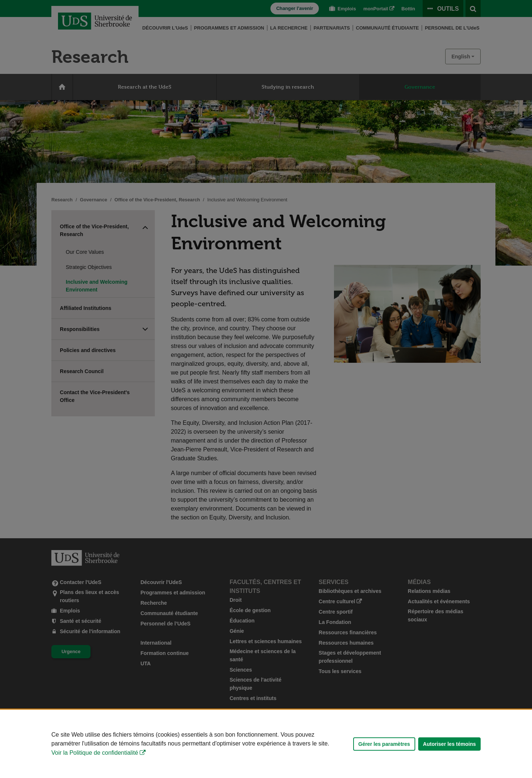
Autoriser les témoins (449, 744)
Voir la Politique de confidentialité (95, 753)
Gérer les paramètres (384, 744)
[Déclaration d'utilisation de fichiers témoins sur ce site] (266, 744)
